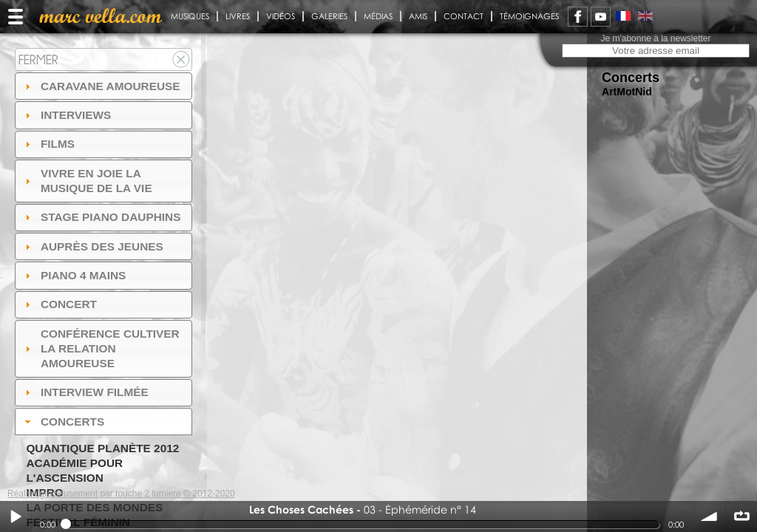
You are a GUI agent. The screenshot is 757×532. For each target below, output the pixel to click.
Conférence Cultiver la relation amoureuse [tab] (101, 348)
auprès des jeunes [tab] (92, 246)
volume (710, 516)
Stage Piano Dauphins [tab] (101, 217)
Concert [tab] (59, 304)
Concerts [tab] (63, 422)
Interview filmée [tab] (85, 392)
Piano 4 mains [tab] (74, 275)
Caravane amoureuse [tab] (101, 86)
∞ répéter (741, 516)
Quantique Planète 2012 (102, 448)
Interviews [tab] (67, 115)
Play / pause (16, 516)
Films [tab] (48, 144)
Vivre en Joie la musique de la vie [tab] (87, 181)
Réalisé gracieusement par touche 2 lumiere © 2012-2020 (121, 494)
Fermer (38, 59)
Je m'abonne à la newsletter (655, 38)
